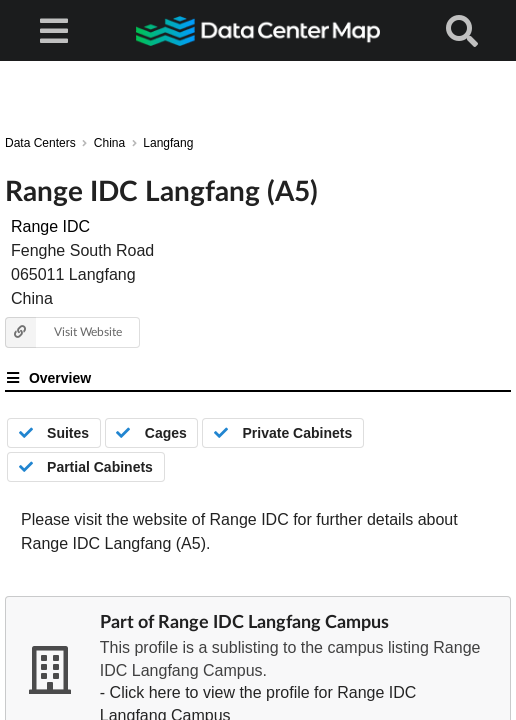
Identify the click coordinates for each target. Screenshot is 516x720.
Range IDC (50, 226)
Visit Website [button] (63, 332)
